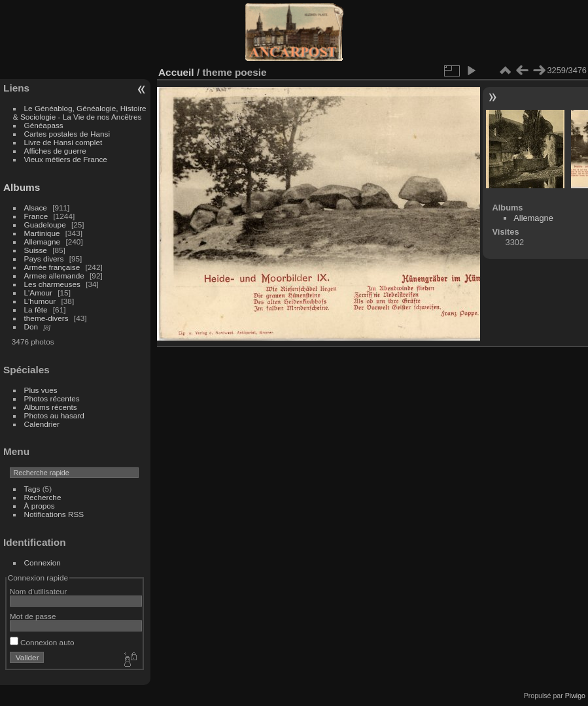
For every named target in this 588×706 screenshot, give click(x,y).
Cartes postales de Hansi (67, 134)
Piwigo (575, 696)
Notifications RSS (54, 514)
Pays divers (44, 259)
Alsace (36, 208)
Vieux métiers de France (66, 159)
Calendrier (42, 424)
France (36, 216)
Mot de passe (33, 616)
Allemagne (43, 242)
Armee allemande (54, 276)
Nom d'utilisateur (38, 591)
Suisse (36, 250)
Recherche (43, 497)
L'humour (40, 301)
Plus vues (41, 390)
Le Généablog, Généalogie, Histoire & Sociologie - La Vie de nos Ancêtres (80, 112)
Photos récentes (52, 398)
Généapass (44, 125)
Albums (22, 187)
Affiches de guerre (55, 151)
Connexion (43, 563)
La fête (36, 310)
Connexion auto (42, 642)
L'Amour (38, 293)
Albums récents (51, 407)
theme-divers (46, 318)
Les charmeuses (52, 284)
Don (31, 327)
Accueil (176, 72)
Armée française (52, 267)
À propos (40, 506)
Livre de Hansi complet (63, 142)
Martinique (42, 233)
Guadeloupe (45, 225)
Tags (32, 489)
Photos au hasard (54, 415)
